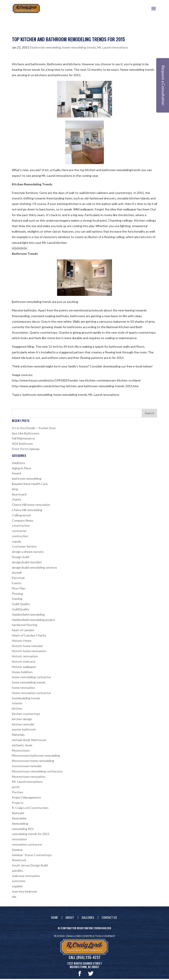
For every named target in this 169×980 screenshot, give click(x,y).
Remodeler (19, 818)
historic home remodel (27, 646)
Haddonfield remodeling (28, 614)
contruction (20, 536)
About (70, 917)
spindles (18, 871)
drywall (17, 572)
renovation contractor (27, 844)
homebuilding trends (26, 698)
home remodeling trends (79, 47)
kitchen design (22, 719)
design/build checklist (27, 562)
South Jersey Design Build (30, 865)
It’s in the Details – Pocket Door (34, 428)
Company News (23, 520)
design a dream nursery (28, 552)
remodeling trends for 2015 (31, 834)
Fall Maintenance (23, 438)
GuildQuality (21, 609)
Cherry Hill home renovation (31, 505)
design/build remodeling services (34, 567)
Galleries (88, 917)
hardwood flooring (25, 625)
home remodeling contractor (31, 677)
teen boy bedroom (25, 891)
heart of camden (23, 630)
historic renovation (25, 656)
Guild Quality (21, 604)
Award (16, 473)
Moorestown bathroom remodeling (36, 755)
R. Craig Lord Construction (30, 808)
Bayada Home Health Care (30, 484)
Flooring (17, 594)
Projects (18, 803)
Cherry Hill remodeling (27, 510)
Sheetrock (19, 860)
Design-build (21, 557)
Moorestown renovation (29, 777)
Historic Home (22, 641)
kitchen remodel (23, 724)
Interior (17, 703)
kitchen (17, 708)
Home (54, 917)
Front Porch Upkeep (26, 449)
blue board (19, 494)
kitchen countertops (26, 714)
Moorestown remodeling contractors (37, 771)
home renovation (24, 688)
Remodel (18, 813)
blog (15, 489)
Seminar (17, 850)
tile (14, 897)
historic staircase (24, 661)
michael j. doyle (22, 745)
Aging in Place (22, 468)
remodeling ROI (23, 829)
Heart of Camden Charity (29, 635)
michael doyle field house (29, 740)
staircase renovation (26, 876)
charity (17, 499)
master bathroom (24, 729)
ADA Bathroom (22, 444)
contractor (19, 531)
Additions (19, 463)
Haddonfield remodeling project (34, 620)
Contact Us (109, 917)
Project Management (26, 797)
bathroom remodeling (46, 47)
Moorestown (21, 750)
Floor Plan (19, 588)
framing (17, 599)
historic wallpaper (24, 667)
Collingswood (21, 515)
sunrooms (19, 881)
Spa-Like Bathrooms (26, 433)
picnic (16, 787)
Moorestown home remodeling (33, 761)
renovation (19, 839)
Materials (18, 735)
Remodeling (20, 824)
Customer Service (24, 546)
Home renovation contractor (31, 693)
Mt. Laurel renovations (113, 47)
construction (21, 525)
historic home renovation (29, 651)
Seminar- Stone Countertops (32, 855)
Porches (18, 792)
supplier (17, 886)
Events (17, 583)
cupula (16, 541)
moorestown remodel (27, 766)
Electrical (18, 578)
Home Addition (22, 672)
